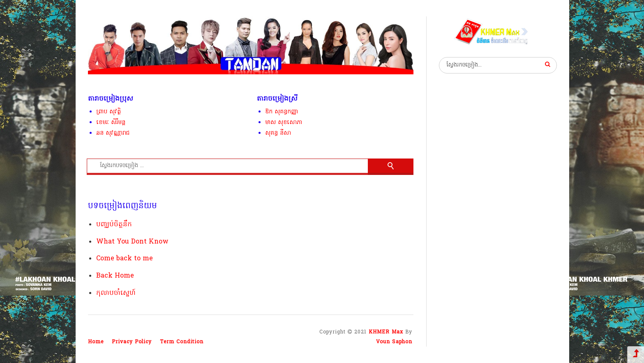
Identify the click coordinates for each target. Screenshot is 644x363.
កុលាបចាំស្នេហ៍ (116, 293)
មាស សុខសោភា (284, 123)
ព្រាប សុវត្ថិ (108, 112)
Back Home (115, 276)
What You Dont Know (132, 242)
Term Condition (182, 342)
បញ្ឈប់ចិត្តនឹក (114, 225)
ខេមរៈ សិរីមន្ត (111, 123)
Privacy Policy (132, 342)
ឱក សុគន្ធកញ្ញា (282, 112)
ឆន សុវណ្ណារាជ (113, 133)
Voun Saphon (394, 342)
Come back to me (125, 259)
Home (96, 342)
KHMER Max (386, 332)
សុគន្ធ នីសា (278, 133)
